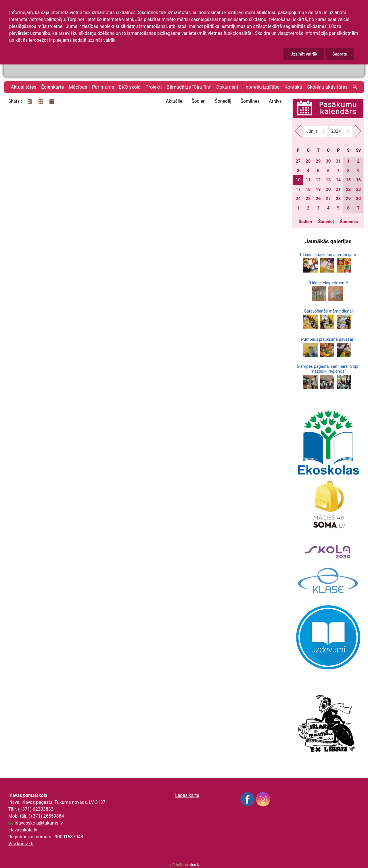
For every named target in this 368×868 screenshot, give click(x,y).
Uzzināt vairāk (304, 54)
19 (318, 189)
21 (338, 189)
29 (318, 161)
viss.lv (194, 865)
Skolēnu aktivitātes (327, 87)
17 (298, 189)
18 (308, 189)
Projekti (154, 87)
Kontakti (294, 87)
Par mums (103, 87)
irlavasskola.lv (23, 830)
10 (298, 180)
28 (308, 161)
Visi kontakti (21, 844)
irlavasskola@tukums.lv (39, 823)
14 (338, 180)
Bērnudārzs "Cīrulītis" (189, 87)
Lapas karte (187, 795)
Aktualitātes (23, 87)
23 (358, 189)
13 (328, 180)
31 (338, 161)
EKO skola (130, 87)
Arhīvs (275, 101)
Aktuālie (174, 101)
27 (298, 161)
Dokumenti (228, 87)
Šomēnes (250, 101)
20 (328, 189)
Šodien (199, 101)
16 (358, 180)
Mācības (78, 87)
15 (348, 180)
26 (318, 199)
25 (308, 199)
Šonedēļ (223, 101)
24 (298, 199)
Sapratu (340, 54)
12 (318, 180)
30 (328, 161)
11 (308, 180)
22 (348, 189)
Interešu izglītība (262, 87)
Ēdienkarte (52, 87)
